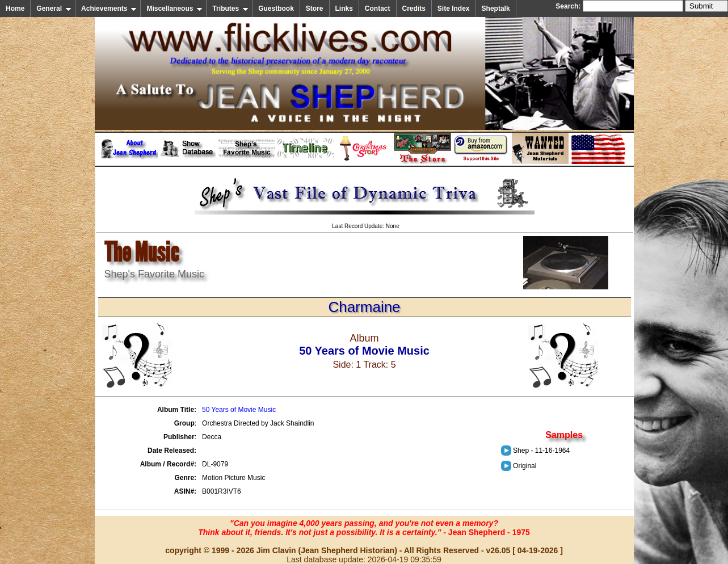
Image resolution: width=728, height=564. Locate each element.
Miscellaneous (174, 9)
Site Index (454, 9)
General (54, 9)
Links (344, 9)
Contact (378, 9)
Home (15, 9)
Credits (414, 9)
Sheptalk (496, 9)
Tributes (230, 9)
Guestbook (276, 9)
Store (315, 9)
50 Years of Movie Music (239, 410)
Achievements (109, 9)
